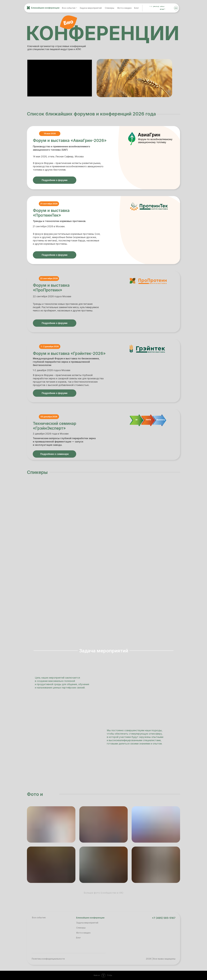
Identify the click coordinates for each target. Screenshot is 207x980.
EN (176, 8)
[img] (170, 8)
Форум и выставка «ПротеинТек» (51, 213)
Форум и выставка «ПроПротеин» (51, 288)
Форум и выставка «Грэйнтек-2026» (69, 353)
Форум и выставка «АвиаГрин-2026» (70, 140)
